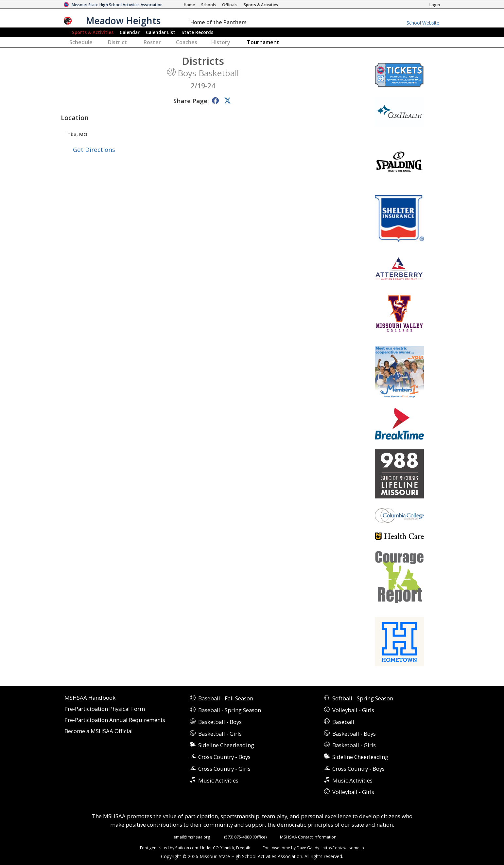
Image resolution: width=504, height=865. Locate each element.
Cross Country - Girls (224, 769)
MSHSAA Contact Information (308, 837)
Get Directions (94, 149)
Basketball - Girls (220, 734)
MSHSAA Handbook (90, 698)
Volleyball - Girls (353, 710)
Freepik (243, 848)
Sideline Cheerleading (226, 745)
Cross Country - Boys (224, 757)
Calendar (130, 32)
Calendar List (161, 32)
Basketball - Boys (220, 722)
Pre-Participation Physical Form (105, 709)
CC (216, 848)
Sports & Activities (93, 32)
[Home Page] (189, 5)
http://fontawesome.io (343, 848)
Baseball (343, 722)
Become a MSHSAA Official (99, 731)
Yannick (227, 848)
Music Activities (218, 780)
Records (197, 32)
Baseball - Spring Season (230, 710)
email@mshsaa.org (192, 837)
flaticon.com (187, 848)
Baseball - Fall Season (226, 698)
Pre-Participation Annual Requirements (115, 720)
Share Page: (191, 101)
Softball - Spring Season (363, 698)
